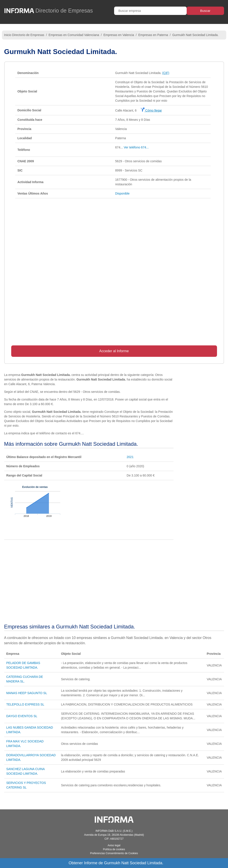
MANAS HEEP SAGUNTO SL (27, 693)
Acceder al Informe (114, 351)
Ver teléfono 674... (136, 147)
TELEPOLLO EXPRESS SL (25, 704)
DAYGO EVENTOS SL (22, 716)
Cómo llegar (151, 110)
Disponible (122, 193)
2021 (130, 457)
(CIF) (166, 73)
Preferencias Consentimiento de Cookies (114, 853)
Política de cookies (114, 849)
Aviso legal (114, 845)
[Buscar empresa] (150, 11)
